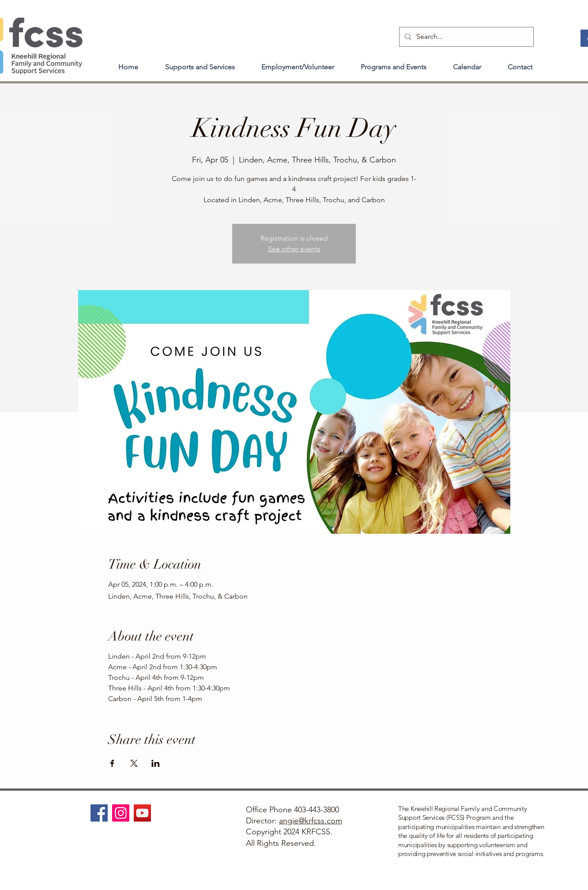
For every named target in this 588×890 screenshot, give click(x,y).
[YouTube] (142, 813)
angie (289, 821)
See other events (294, 249)
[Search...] (465, 37)
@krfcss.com (320, 821)
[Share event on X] (134, 763)
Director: (262, 821)
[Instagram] (121, 813)
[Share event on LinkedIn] (156, 763)
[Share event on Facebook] (112, 763)
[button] (200, 63)
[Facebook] (99, 813)
